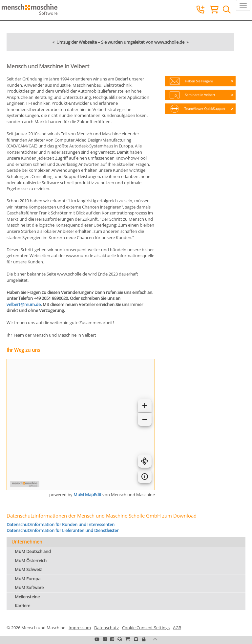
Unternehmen (27, 542)
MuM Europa (28, 579)
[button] (144, 639)
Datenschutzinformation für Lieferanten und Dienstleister (63, 530)
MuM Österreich (31, 561)
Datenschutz (106, 628)
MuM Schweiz (28, 569)
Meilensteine (27, 597)
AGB (177, 628)
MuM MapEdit (87, 495)
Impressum (80, 628)
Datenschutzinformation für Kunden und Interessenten (61, 524)
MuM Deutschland (33, 551)
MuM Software (29, 588)
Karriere (22, 606)
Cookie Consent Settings (146, 628)
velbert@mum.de (24, 304)
